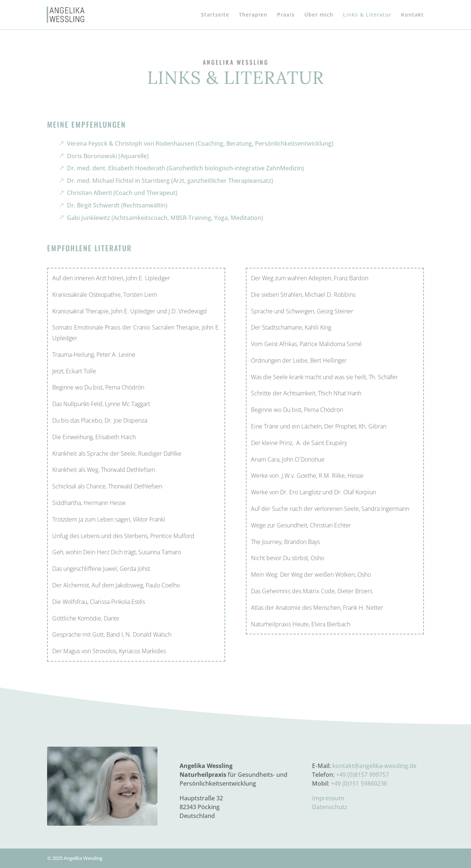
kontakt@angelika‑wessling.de (374, 766)
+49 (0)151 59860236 (359, 783)
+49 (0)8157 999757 (362, 775)
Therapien (253, 15)
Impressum (328, 798)
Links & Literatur (367, 15)
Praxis (286, 15)
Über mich (319, 15)
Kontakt (412, 15)
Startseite (215, 15)
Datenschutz (330, 807)
